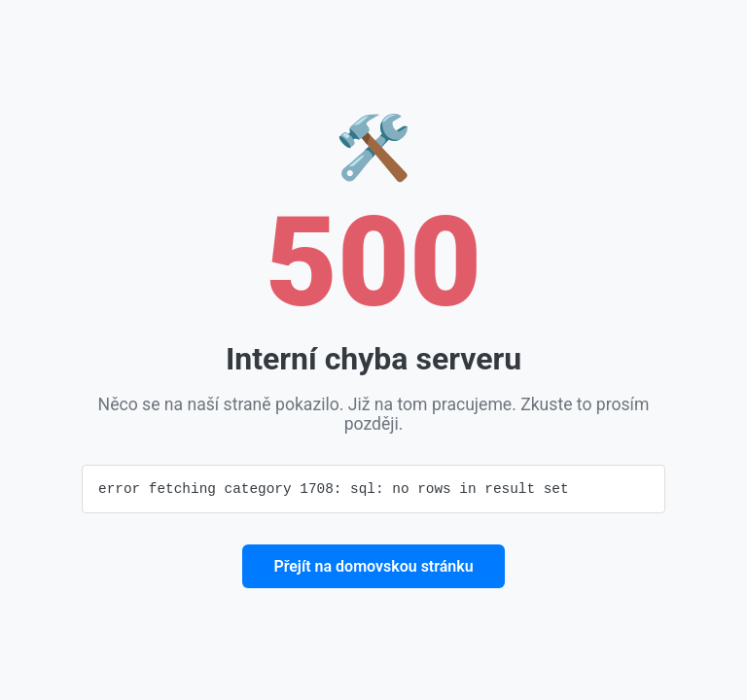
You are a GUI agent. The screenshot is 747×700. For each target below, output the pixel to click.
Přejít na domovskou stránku (373, 567)
